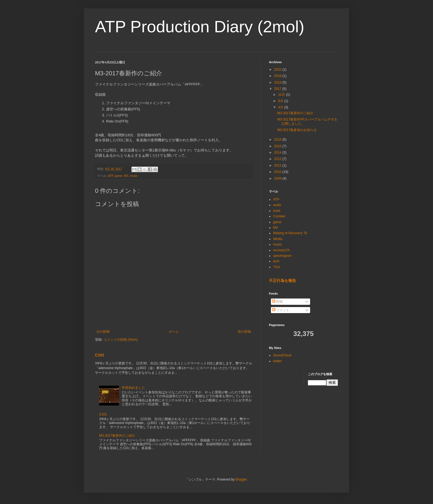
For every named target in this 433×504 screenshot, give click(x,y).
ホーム (174, 332)
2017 (278, 89)
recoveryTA (281, 250)
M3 (126, 176)
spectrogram (282, 256)
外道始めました (133, 388)
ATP (111, 176)
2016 (278, 140)
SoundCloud (282, 355)
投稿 (277, 302)
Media (278, 239)
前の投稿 (244, 332)
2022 (278, 70)
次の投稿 (103, 332)
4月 (281, 107)
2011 (278, 166)
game (119, 176)
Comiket (279, 216)
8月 (281, 101)
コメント (281, 310)
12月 (282, 95)
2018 (278, 82)
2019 (278, 76)
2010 (278, 172)
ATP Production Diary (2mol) (200, 27)
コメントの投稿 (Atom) (121, 340)
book (277, 211)
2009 (278, 178)
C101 (100, 355)
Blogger (241, 479)
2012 (278, 159)
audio (277, 205)
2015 (278, 146)
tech (276, 261)
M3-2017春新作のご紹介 (117, 436)
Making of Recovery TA (290, 233)
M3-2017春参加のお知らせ (297, 130)
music (134, 176)
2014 (278, 153)
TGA (277, 267)
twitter (278, 361)
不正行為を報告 (282, 281)
